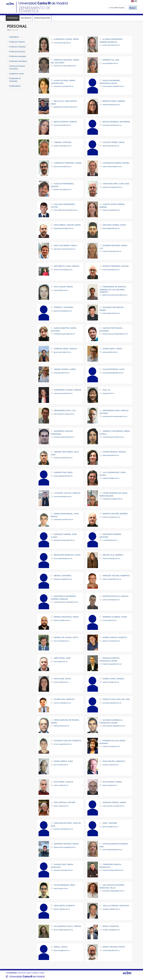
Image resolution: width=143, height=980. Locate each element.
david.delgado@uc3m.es (111, 228)
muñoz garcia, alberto (115, 637)
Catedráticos (14, 37)
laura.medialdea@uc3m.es (63, 558)
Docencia (26, 18)
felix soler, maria (63, 287)
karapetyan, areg (63, 472)
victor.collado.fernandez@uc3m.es (66, 210)
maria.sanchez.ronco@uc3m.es (113, 806)
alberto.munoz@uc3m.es (111, 641)
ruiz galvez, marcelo (114, 761)
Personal (13, 18)
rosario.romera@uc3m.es (111, 746)
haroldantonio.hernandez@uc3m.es (115, 416)
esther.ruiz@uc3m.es (61, 806)
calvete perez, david (114, 142)
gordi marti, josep (112, 349)
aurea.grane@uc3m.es (62, 373)
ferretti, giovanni (64, 307)
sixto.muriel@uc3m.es (61, 641)
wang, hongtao (111, 926)
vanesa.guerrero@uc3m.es (63, 393)
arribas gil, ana (111, 60)
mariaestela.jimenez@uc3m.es (113, 437)
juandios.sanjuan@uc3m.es (63, 829)
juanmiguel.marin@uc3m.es (63, 519)
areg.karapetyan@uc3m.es (63, 476)
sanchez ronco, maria (114, 802)
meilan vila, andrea (113, 555)
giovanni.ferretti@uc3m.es (63, 311)
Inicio (9, 30)
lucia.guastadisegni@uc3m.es (113, 373)
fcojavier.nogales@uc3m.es (112, 664)
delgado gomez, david (114, 225)
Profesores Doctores (17, 52)
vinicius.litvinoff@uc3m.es (63, 497)
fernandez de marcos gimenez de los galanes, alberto (113, 289)
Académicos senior (17, 74)
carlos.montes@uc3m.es (111, 600)
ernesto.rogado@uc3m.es (63, 744)
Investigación (42, 18)
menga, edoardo (63, 576)
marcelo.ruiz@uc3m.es (110, 765)
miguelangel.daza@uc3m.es (64, 228)
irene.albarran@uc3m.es (62, 43)
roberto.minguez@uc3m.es (112, 579)
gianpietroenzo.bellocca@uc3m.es (66, 107)
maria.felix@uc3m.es (61, 290)
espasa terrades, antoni (116, 266)
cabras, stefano (63, 142)
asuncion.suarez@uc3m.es (63, 870)
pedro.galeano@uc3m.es (111, 313)
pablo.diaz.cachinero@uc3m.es (65, 249)
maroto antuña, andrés (115, 514)
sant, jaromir (110, 823)
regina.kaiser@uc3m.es (111, 455)
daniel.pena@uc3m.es (61, 726)
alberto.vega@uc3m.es (62, 909)
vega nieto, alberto (64, 906)
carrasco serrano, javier (68, 163)
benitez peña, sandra (114, 101)
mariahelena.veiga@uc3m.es (113, 499)
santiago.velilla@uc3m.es (111, 909)
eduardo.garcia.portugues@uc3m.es (115, 334)
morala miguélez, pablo (66, 617)
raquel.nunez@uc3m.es (111, 682)
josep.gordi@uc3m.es (110, 352)
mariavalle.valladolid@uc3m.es (113, 891)
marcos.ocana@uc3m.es (62, 703)
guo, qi (106, 390)
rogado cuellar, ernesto (68, 741)
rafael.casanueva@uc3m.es (112, 167)
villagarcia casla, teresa (68, 926)
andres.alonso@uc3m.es (111, 45)
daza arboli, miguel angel (67, 225)
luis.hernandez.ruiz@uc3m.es (64, 414)
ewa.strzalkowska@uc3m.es (112, 850)
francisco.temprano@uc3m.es (113, 870)
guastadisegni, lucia (114, 369)
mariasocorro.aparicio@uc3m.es (65, 66)
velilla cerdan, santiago (116, 906)
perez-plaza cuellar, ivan (116, 699)
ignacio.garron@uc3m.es (62, 352)
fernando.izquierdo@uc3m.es (64, 437)
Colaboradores (15, 86)
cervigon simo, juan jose (116, 184)
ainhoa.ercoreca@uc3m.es (63, 270)
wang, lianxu (61, 947)
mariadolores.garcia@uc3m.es (64, 334)
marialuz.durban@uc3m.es (112, 251)
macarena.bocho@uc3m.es (112, 125)
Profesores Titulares (17, 42)
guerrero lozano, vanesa (68, 390)
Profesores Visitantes (17, 47)
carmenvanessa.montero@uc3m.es (66, 602)
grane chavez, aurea (65, 369)
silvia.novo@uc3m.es (61, 682)
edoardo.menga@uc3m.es (63, 579)
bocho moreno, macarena (116, 122)
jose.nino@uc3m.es (61, 662)
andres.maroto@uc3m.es (111, 517)
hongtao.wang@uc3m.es (111, 930)
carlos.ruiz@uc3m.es (61, 785)
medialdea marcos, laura (67, 555)
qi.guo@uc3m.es (108, 393)
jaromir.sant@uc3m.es (110, 827)
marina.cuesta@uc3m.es (111, 210)
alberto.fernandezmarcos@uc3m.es (115, 295)
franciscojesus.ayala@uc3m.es (113, 86)
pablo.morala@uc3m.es (62, 620)
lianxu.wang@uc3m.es (62, 950)
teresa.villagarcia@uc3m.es (63, 930)
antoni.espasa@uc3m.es (111, 270)
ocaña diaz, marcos (64, 699)
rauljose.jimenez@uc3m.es (63, 458)
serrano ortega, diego (66, 844)
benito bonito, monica (65, 122)
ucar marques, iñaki (65, 885)
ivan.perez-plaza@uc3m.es (112, 703)
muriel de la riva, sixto (66, 637)
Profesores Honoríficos (18, 61)
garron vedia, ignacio (66, 349)
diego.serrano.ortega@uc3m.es (65, 847)
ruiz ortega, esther (65, 802)
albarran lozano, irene (66, 39)
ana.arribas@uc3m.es (110, 63)
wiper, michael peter (114, 947)
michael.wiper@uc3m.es (111, 950)
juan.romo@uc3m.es (61, 765)
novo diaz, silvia (62, 679)
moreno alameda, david (115, 617)
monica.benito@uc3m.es (62, 125)
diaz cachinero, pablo (65, 245)
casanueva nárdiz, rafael (116, 163)
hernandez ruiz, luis (65, 410)
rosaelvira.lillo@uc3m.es (111, 478)
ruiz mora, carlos (64, 782)
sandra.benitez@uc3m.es (111, 105)
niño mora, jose (62, 658)
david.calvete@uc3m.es (111, 146)
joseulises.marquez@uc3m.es (64, 540)
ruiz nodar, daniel (112, 782)
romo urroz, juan (63, 761)
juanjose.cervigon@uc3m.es (112, 187)
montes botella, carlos (115, 596)
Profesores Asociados (18, 56)
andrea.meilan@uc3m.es (111, 558)
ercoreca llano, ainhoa (67, 266)
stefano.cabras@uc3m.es (63, 146)
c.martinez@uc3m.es (110, 540)
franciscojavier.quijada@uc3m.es (114, 726)
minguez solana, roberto (116, 576)
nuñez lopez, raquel (114, 679)
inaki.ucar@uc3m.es (61, 888)
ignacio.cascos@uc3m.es (63, 189)
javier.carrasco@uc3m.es (62, 167)
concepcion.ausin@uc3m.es (63, 86)
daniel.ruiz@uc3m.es (110, 785)
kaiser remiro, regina (114, 452)
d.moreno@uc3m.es (110, 620)
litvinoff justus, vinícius (67, 493)
